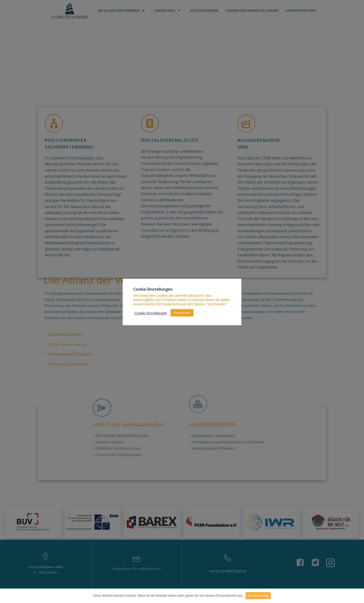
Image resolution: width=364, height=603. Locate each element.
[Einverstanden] (358, 596)
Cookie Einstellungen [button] (151, 313)
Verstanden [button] (182, 313)
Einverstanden (258, 596)
